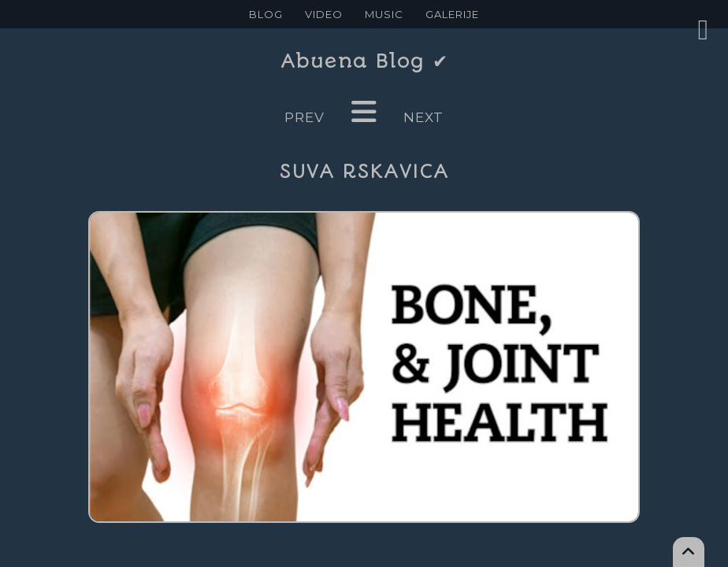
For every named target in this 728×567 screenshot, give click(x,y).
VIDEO (324, 14)
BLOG (266, 14)
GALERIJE (452, 14)
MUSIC (384, 14)
